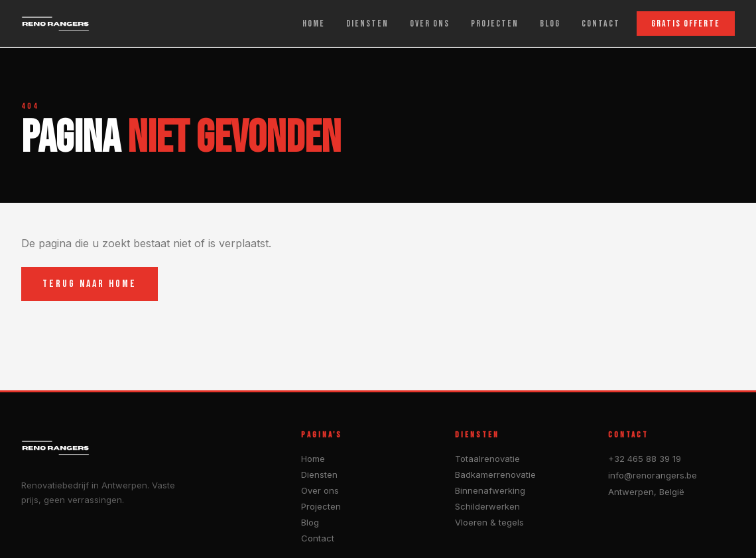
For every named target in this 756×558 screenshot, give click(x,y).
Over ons (320, 490)
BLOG (550, 24)
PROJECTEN (495, 24)
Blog (310, 522)
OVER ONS (430, 24)
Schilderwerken (487, 506)
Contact (318, 538)
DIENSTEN (367, 24)
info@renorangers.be (653, 475)
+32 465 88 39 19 (645, 459)
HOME (314, 24)
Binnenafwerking (490, 490)
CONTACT (601, 24)
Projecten (321, 506)
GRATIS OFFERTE (686, 24)
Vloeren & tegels (489, 522)
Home (313, 459)
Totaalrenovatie (487, 459)
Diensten (319, 474)
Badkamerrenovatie (495, 474)
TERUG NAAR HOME (90, 284)
